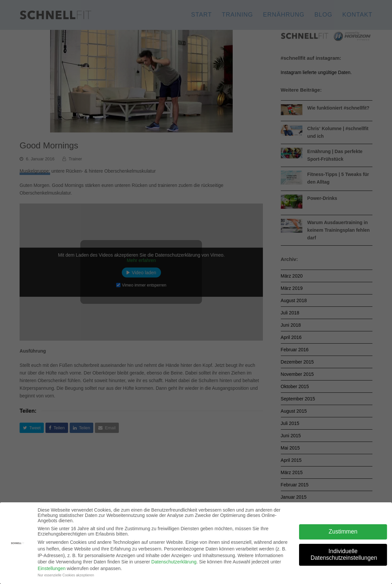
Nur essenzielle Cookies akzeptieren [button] (66, 575)
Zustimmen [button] (343, 532)
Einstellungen (51, 568)
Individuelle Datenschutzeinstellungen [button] (344, 554)
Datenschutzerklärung (174, 562)
